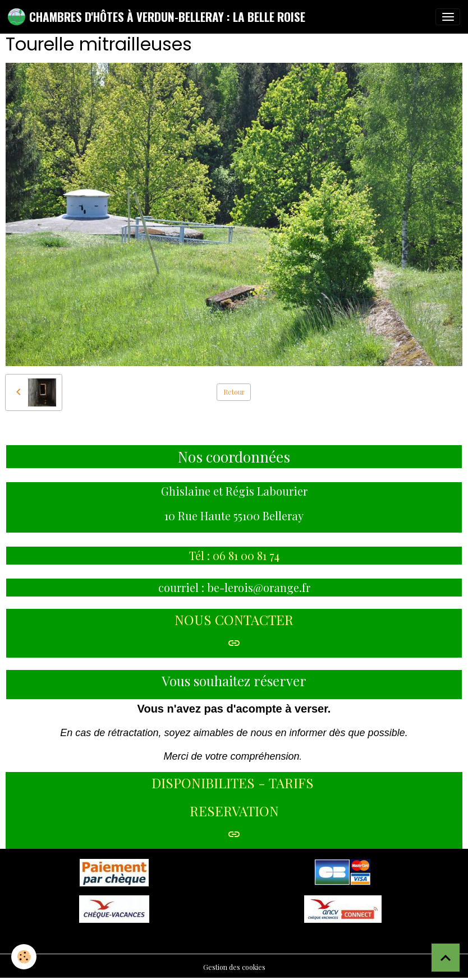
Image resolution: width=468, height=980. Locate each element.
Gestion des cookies (234, 967)
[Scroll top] (446, 958)
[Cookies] (24, 957)
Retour (234, 392)
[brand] (157, 17)
